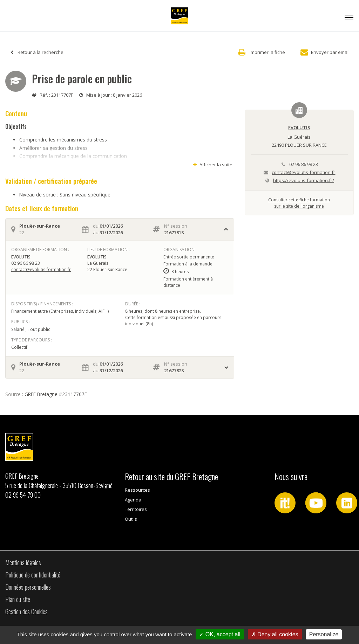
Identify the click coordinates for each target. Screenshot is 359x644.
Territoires (136, 509)
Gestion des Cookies (26, 611)
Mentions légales (23, 562)
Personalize (324, 634)
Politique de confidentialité (33, 575)
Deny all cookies (275, 634)
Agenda (133, 500)
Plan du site (18, 599)
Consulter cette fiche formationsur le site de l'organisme (299, 203)
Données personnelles (28, 587)
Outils (131, 519)
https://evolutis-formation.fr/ (304, 180)
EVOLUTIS (299, 127)
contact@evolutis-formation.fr (41, 269)
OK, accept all (220, 634)
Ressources (137, 490)
